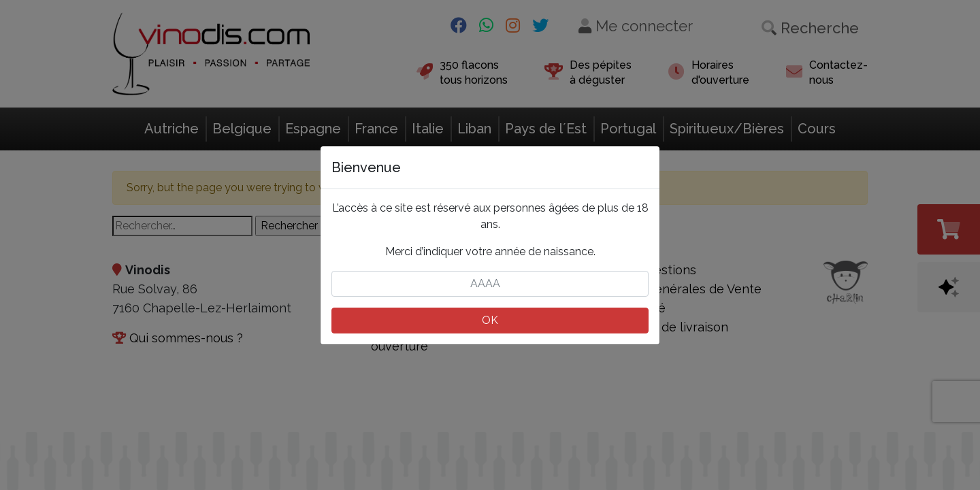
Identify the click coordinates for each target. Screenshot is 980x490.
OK (490, 320)
